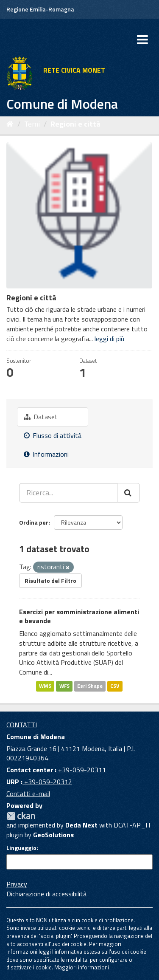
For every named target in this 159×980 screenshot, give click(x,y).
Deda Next (81, 825)
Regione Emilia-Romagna (40, 9)
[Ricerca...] (68, 493)
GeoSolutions (53, 835)
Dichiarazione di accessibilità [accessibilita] (46, 894)
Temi (32, 124)
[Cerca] (128, 493)
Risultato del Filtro (50, 580)
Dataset (41, 417)
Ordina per (34, 522)
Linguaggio (21, 848)
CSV (115, 686)
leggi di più (109, 339)
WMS (45, 686)
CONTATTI (22, 725)
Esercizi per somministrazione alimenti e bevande (79, 616)
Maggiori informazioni (82, 967)
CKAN (21, 816)
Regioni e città (75, 124)
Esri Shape (90, 686)
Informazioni (46, 454)
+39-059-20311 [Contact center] (81, 770)
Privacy (17, 884)
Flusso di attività (53, 435)
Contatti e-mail (28, 794)
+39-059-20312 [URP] (47, 782)
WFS (64, 686)
